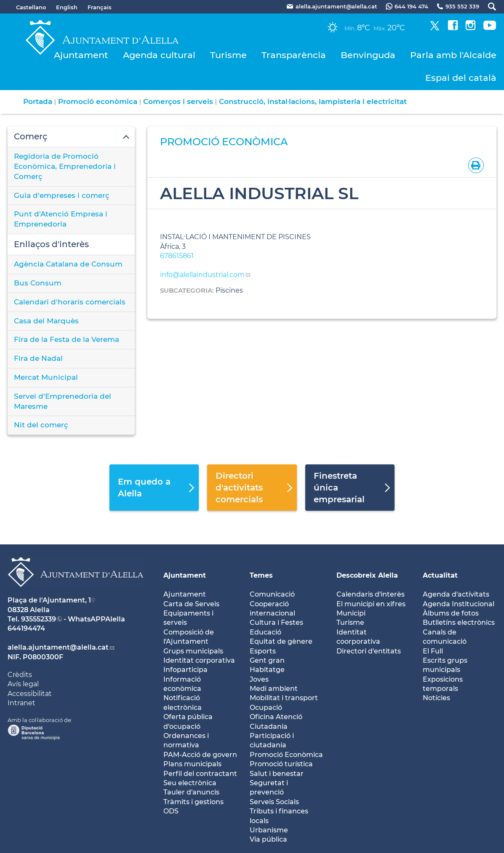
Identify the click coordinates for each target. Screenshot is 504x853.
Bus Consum (38, 283)
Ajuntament (81, 55)
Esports (263, 651)
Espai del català (461, 78)
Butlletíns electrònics (459, 622)
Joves (259, 679)
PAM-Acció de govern (200, 755)
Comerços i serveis (178, 101)
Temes (261, 575)
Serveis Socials (274, 802)
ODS (171, 811)
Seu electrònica (190, 783)
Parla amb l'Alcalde (453, 55)
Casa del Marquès (46, 321)
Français (100, 7)
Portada (38, 101)
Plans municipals (192, 764)
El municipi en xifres (371, 604)
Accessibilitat (30, 694)
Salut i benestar (277, 774)
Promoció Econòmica (286, 755)
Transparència (294, 55)
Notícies (436, 698)
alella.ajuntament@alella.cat (58, 647)
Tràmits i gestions (193, 802)
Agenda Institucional (459, 604)
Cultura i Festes (276, 622)
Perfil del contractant (200, 774)
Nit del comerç (41, 425)
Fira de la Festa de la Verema (67, 339)
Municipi (351, 613)
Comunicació (272, 594)
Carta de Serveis (191, 604)
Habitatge (267, 670)
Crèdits (20, 675)
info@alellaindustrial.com (202, 275)
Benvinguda (368, 55)
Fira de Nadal (38, 358)
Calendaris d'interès (371, 594)
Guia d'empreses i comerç (62, 195)
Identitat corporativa (199, 660)
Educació (265, 632)
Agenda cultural (159, 55)
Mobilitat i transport (284, 698)
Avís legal (23, 684)
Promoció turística (281, 764)
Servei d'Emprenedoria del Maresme (63, 401)
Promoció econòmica (98, 101)
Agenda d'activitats (456, 594)
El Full (433, 651)
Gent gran (267, 660)
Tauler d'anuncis (191, 792)
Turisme (228, 55)
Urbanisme (269, 830)
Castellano (31, 7)
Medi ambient (274, 689)
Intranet (21, 703)
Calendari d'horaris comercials (70, 302)
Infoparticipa (185, 670)
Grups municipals (193, 651)
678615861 (177, 256)
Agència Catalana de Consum (68, 264)
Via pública (268, 839)
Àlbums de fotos (451, 613)
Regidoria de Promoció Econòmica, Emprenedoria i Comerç (65, 166)
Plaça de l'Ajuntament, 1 (49, 600)
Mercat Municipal (46, 377)
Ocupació (266, 708)
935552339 (39, 619)
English (67, 7)
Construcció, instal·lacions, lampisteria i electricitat (313, 101)
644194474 (26, 628)
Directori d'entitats (369, 651)
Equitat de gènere (281, 641)
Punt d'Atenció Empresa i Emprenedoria (61, 219)
